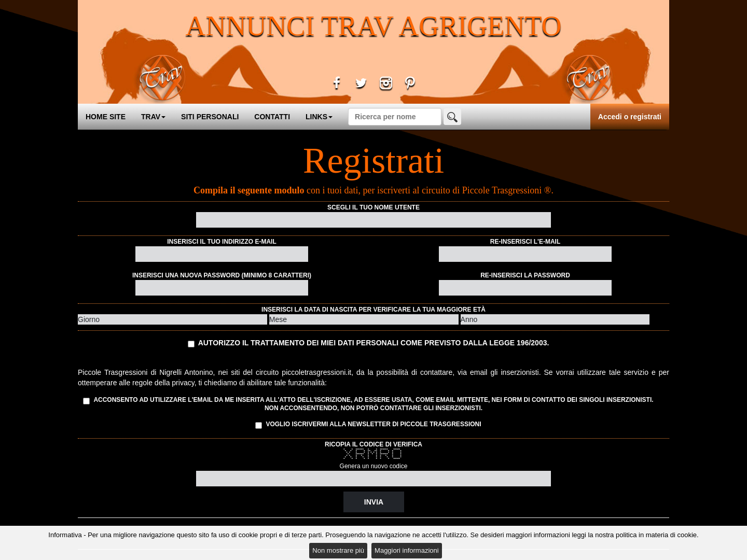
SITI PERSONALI (210, 117)
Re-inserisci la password (525, 275)
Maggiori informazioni (407, 550)
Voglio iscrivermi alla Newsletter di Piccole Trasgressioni (368, 425)
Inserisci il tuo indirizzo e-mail (222, 242)
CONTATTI (272, 117)
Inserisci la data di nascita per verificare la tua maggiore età (374, 310)
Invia (374, 502)
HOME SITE (106, 117)
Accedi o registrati (630, 117)
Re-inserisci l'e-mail (525, 242)
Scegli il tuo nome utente (374, 207)
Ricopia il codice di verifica (374, 444)
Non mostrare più (338, 550)
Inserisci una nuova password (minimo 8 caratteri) (222, 275)
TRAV (153, 117)
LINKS (319, 117)
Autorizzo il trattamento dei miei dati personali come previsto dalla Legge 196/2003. (374, 343)
